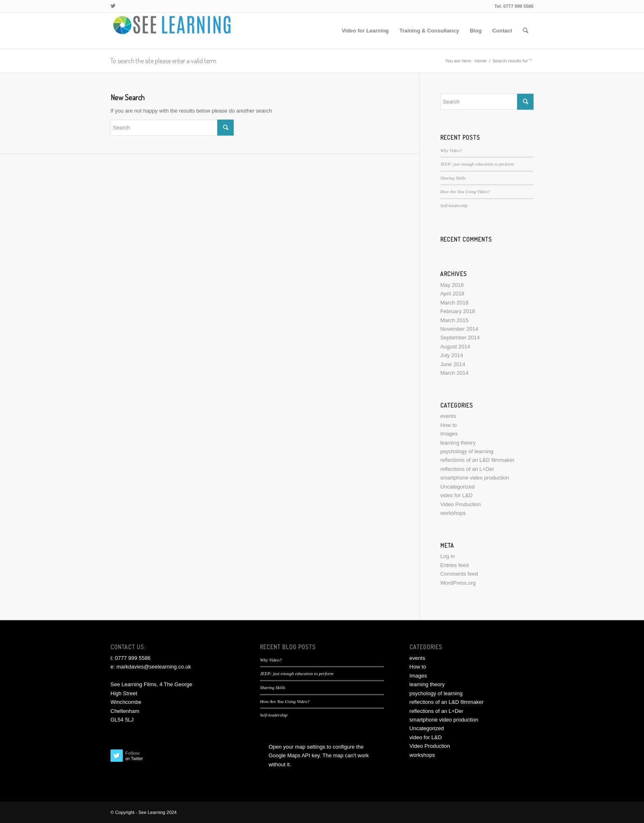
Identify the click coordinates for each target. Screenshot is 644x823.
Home (481, 61)
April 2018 (452, 294)
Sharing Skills (453, 178)
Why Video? (451, 150)
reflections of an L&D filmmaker (477, 460)
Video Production (461, 504)
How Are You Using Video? (465, 191)
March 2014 (454, 373)
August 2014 (455, 347)
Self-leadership (454, 205)
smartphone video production (475, 478)
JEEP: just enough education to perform (477, 164)
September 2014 (460, 338)
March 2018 (454, 303)
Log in (447, 556)
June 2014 (453, 364)
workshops (453, 513)
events (448, 416)
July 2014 (452, 355)
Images (449, 434)
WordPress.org (458, 583)
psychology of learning (467, 451)
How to (448, 425)
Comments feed (459, 574)
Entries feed (454, 565)
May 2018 (452, 285)
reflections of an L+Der (467, 469)
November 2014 (459, 329)
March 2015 (454, 320)
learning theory (458, 443)
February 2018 (458, 311)
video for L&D (457, 495)
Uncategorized (458, 487)
